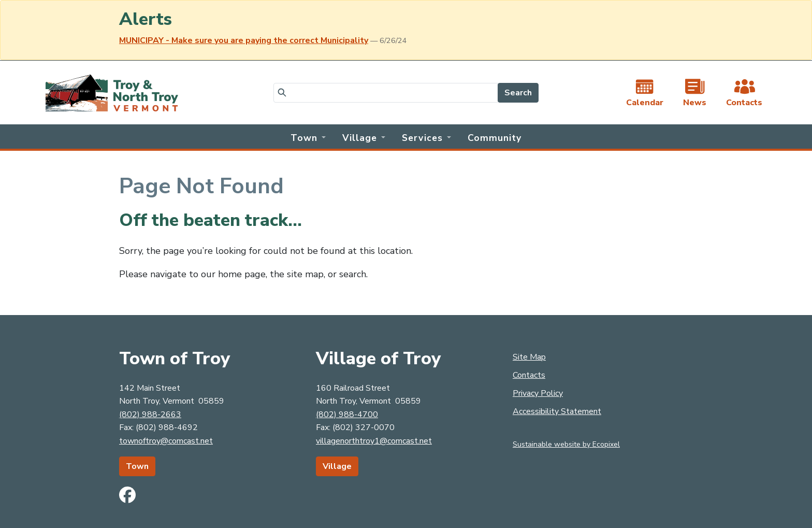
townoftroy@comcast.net (166, 441)
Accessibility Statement (557, 411)
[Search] (386, 93)
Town (137, 466)
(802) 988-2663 (150, 415)
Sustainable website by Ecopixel (566, 444)
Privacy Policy (538, 393)
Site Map (529, 357)
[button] (308, 137)
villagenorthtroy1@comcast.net (374, 441)
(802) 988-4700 (347, 415)
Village (337, 466)
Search (518, 93)
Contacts (529, 375)
